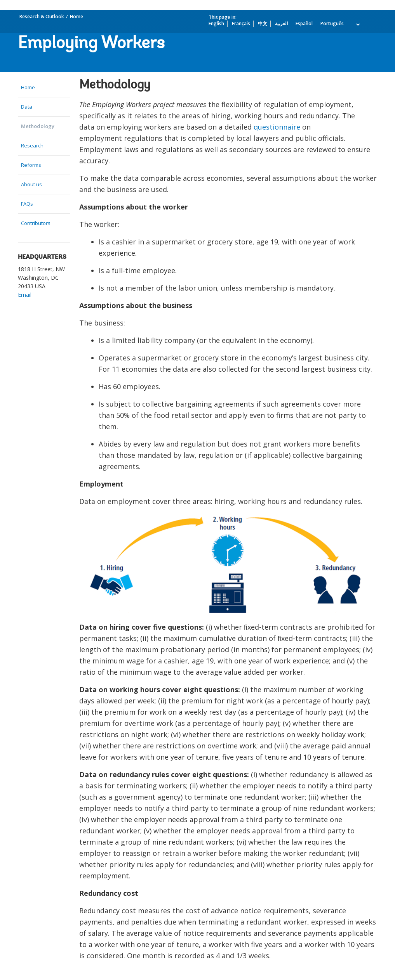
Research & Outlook (42, 16)
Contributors (36, 223)
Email (25, 295)
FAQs (27, 204)
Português (332, 23)
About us (31, 184)
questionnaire (277, 127)
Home (77, 16)
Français (241, 23)
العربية (281, 23)
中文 (263, 23)
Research (32, 145)
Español (304, 23)
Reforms (31, 165)
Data (27, 107)
